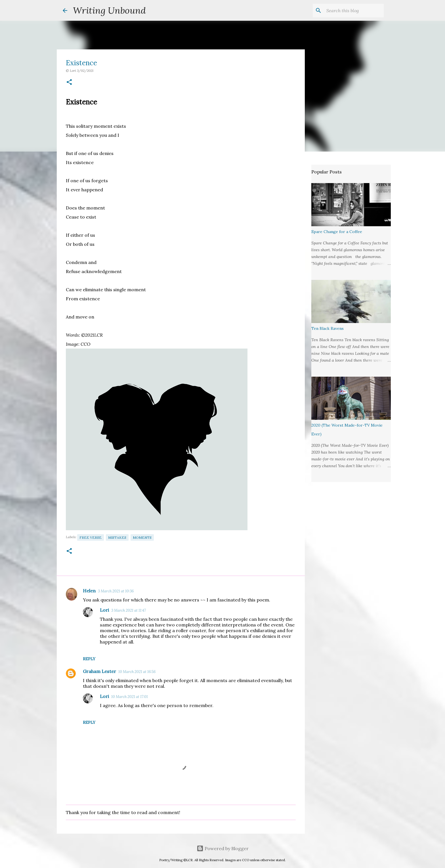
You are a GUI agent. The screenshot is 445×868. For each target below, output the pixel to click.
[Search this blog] (354, 11)
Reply (89, 659)
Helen (89, 591)
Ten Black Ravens (328, 328)
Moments (142, 537)
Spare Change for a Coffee (337, 232)
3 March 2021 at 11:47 (129, 610)
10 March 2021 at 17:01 (130, 697)
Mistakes (117, 537)
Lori (104, 610)
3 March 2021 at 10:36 (116, 591)
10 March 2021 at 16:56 (137, 672)
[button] (69, 82)
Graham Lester (99, 671)
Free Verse (91, 537)
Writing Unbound (109, 10)
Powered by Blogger (223, 848)
